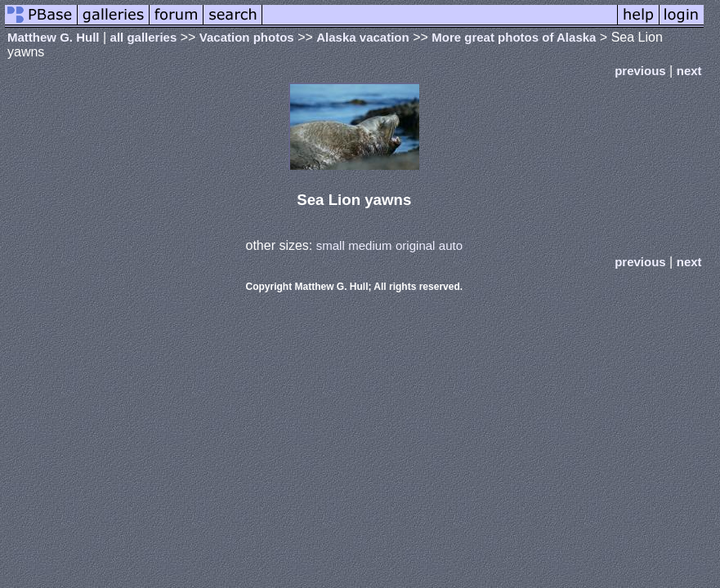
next (689, 71)
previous (640, 71)
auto (451, 245)
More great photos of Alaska (514, 37)
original (415, 245)
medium (370, 245)
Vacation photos (247, 37)
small (331, 245)
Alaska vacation (362, 37)
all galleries (144, 37)
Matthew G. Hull (54, 37)
